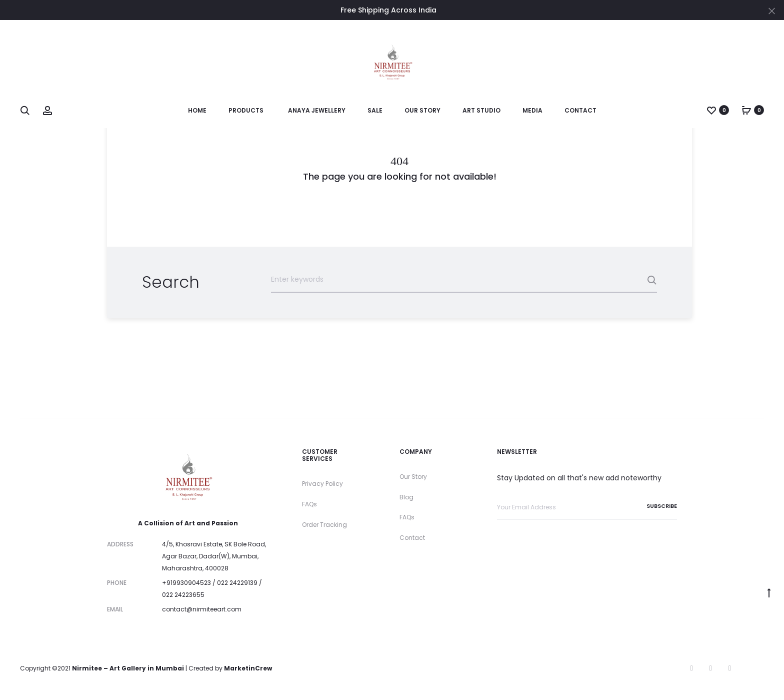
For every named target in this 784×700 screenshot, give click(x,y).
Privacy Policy (322, 484)
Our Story (422, 110)
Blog (406, 497)
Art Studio (481, 110)
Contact (580, 110)
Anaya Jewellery (317, 110)
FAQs (309, 504)
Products (246, 110)
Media (532, 110)
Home (197, 110)
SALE (375, 110)
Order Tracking (324, 525)
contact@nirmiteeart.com (202, 609)
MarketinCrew (248, 668)
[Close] (772, 11)
